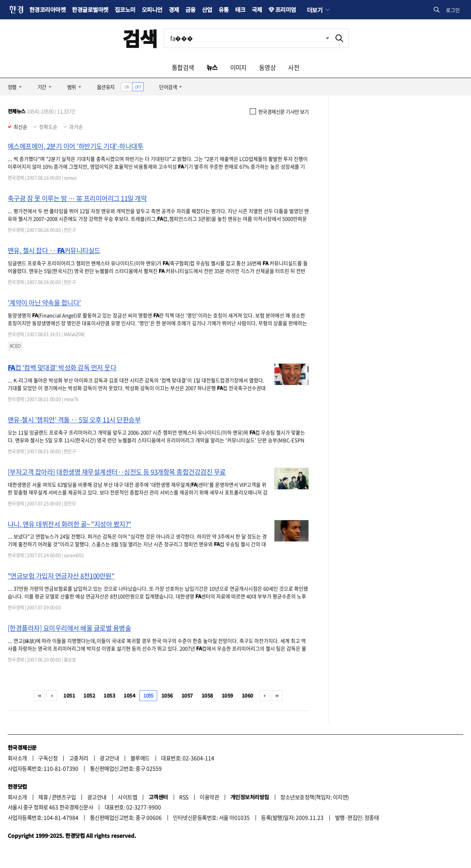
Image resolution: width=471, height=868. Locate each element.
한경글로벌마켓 (90, 9)
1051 (69, 695)
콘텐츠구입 (64, 797)
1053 (109, 695)
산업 (207, 9)
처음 (39, 696)
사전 (294, 67)
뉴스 (212, 67)
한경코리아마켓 (47, 9)
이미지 (238, 67)
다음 (265, 696)
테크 (240, 9)
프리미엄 (286, 9)
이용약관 (209, 797)
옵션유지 (106, 87)
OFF (138, 87)
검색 (140, 38)
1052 (89, 695)
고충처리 (79, 758)
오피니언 (152, 9)
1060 (247, 695)
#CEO (15, 346)
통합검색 (183, 67)
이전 (52, 696)
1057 (187, 695)
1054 (129, 695)
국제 (257, 9)
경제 (174, 9)
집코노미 (125, 9)
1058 (207, 695)
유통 (224, 9)
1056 (167, 695)
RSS (184, 797)
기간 (42, 87)
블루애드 (140, 758)
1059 (227, 695)
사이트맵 (127, 797)
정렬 (12, 87)
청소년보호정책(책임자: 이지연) (314, 797)
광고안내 (109, 758)
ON (127, 87)
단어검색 (168, 87)
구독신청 (48, 758)
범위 (72, 87)
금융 (191, 9)
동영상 (267, 67)
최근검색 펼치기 (327, 38)
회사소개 (17, 758)
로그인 (453, 10)
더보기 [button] (315, 10)
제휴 (43, 797)
